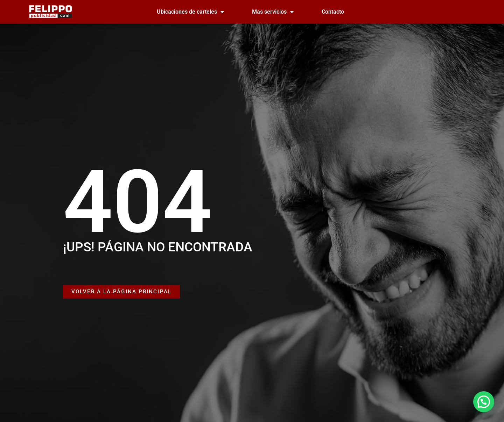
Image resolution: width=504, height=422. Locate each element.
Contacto (333, 12)
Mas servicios (273, 12)
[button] (484, 402)
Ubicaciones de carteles (190, 12)
